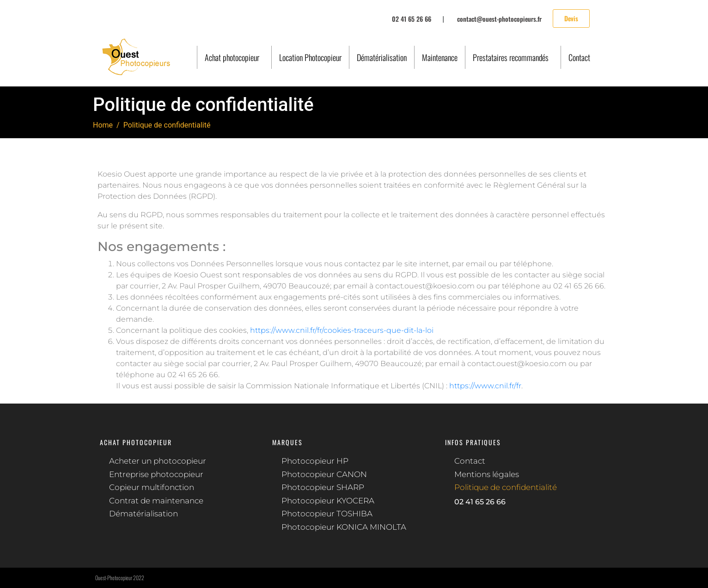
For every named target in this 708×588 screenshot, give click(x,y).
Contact (579, 57)
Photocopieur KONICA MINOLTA (344, 527)
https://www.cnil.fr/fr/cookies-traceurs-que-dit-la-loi (342, 330)
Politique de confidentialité (506, 487)
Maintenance (440, 57)
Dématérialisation (382, 57)
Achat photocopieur (232, 57)
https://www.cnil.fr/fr (485, 386)
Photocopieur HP (315, 461)
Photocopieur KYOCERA (328, 501)
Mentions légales (487, 474)
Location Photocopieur (310, 57)
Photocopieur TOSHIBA (327, 514)
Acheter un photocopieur (158, 461)
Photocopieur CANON (324, 474)
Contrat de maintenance (156, 501)
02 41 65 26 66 (480, 502)
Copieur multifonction (152, 487)
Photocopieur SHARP (323, 487)
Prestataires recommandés (511, 57)
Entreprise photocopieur (156, 474)
